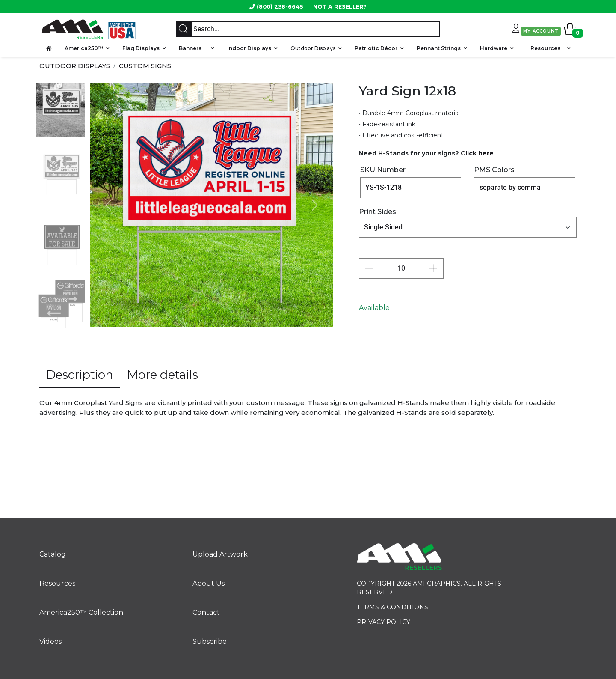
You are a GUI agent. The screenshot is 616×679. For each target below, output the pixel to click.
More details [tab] (163, 375)
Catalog (53, 554)
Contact (206, 612)
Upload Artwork (220, 554)
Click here (477, 153)
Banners (193, 48)
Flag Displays (141, 48)
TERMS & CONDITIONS (392, 607)
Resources (545, 48)
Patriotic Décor (376, 48)
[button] (108, 205)
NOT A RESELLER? (340, 7)
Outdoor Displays (313, 48)
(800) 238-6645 (280, 7)
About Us (209, 583)
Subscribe (210, 642)
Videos (50, 642)
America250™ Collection (81, 612)
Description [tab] (80, 375)
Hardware (494, 48)
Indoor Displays (249, 48)
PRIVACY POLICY (384, 622)
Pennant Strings (439, 48)
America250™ (84, 48)
